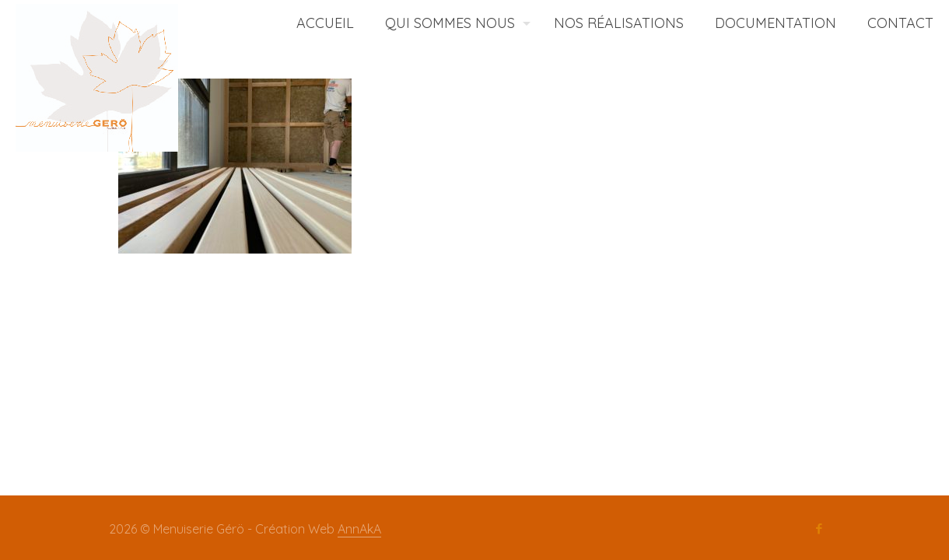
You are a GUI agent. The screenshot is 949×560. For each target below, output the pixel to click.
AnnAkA (359, 529)
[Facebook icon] (819, 529)
